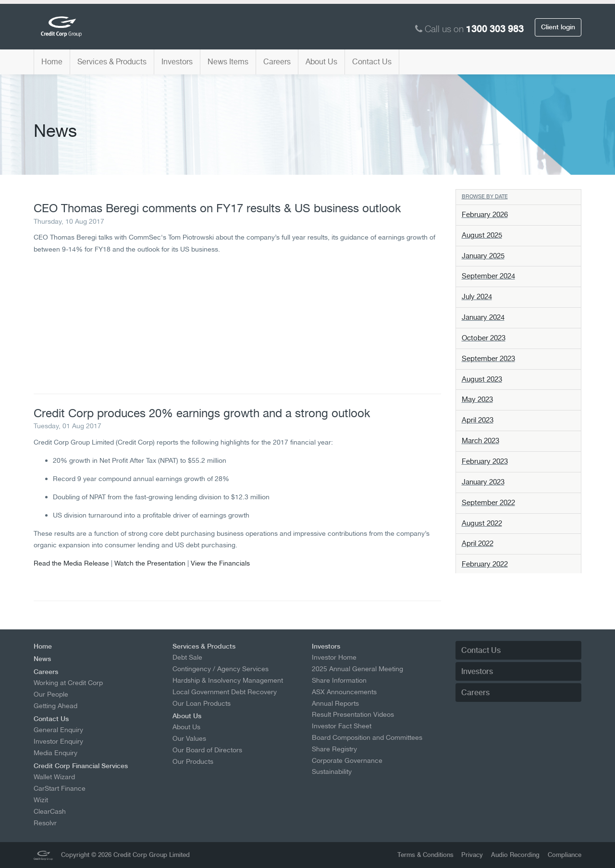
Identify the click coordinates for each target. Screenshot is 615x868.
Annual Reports (335, 703)
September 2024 (488, 276)
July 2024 (477, 297)
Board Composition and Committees (367, 737)
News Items (228, 62)
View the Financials (220, 563)
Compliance (565, 855)
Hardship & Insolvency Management (228, 680)
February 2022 (485, 564)
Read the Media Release (71, 563)
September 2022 (488, 503)
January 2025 (483, 256)
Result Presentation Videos (353, 714)
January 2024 (483, 317)
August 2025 (482, 235)
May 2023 (477, 399)
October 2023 (484, 338)
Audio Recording (515, 855)
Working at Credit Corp (68, 683)
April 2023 (478, 420)
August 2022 (482, 523)
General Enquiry (58, 730)
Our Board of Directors (207, 750)
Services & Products (112, 62)
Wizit (41, 800)
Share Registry (334, 749)
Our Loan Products (202, 703)
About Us (321, 62)
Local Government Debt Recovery (225, 692)
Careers (277, 62)
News (42, 659)
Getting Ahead (55, 706)
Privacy (472, 855)
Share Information (339, 680)
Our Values (189, 738)
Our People (51, 694)
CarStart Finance (60, 788)
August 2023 (482, 379)
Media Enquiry (55, 753)
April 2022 (478, 543)
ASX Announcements (344, 692)
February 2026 (485, 215)
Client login (558, 27)
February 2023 (485, 461)
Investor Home (334, 657)
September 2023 (488, 359)
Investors (177, 62)
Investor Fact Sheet (342, 726)
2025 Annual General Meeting (357, 669)
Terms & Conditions (425, 855)
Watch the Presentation (150, 563)
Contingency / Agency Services (221, 669)
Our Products (193, 761)
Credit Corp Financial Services (81, 766)
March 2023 (480, 441)
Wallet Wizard (54, 777)
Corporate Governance (347, 760)
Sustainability (332, 772)
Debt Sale (187, 657)
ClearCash (50, 811)
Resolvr (45, 823)
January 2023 (483, 482)
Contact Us (372, 62)
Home (52, 62)
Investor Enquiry (58, 741)
